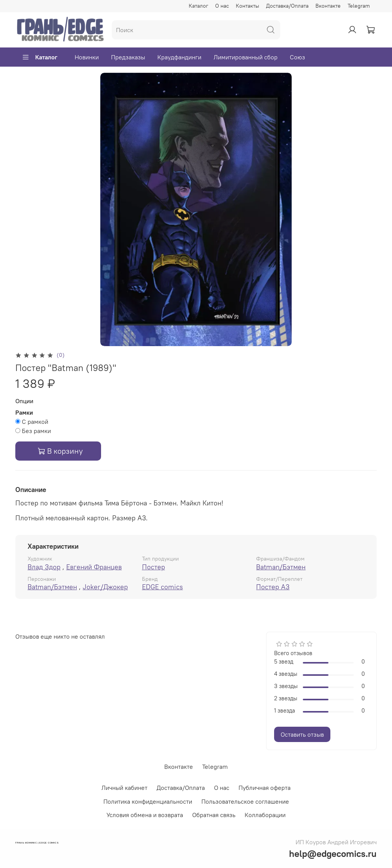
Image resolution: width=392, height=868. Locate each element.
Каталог (198, 6)
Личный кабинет (124, 788)
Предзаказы (128, 57)
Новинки (87, 57)
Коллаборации (265, 815)
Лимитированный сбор (246, 57)
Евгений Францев (94, 567)
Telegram (359, 6)
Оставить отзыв (302, 734)
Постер (154, 567)
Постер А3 (273, 587)
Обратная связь (214, 815)
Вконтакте (328, 6)
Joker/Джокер (105, 587)
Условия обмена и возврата (145, 815)
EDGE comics (163, 587)
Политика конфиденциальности (148, 801)
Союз (297, 57)
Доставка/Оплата (287, 6)
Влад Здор (44, 567)
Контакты (247, 6)
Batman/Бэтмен (281, 567)
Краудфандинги (179, 57)
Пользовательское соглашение (245, 801)
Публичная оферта (265, 788)
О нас (222, 6)
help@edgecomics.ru (333, 853)
